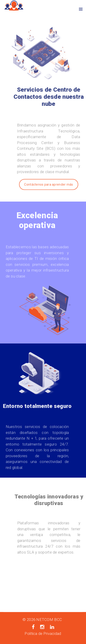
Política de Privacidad (43, 634)
